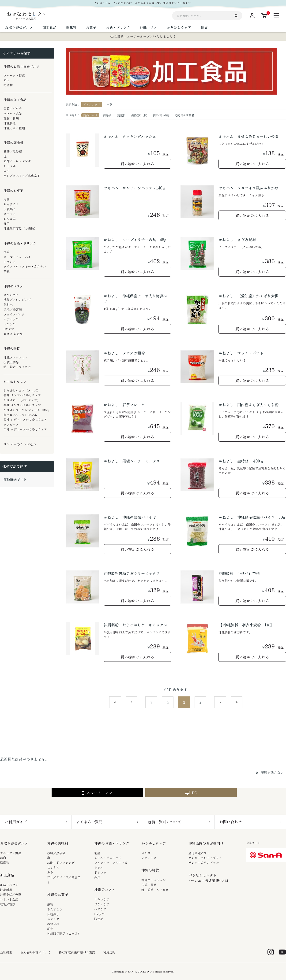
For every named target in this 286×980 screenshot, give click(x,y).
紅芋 (50, 929)
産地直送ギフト (199, 853)
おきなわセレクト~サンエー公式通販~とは (209, 878)
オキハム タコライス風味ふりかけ (248, 188)
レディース (149, 858)
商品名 (107, 115)
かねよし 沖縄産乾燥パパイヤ (130, 517)
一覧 (109, 104)
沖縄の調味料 (58, 843)
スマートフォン (97, 793)
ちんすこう (55, 909)
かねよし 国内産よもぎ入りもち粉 (248, 405)
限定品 (99, 919)
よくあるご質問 (89, 822)
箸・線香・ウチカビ (155, 890)
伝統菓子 (53, 914)
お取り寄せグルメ (14, 843)
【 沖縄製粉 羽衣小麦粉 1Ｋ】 (246, 625)
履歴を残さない (272, 773)
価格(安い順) (139, 115)
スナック (53, 919)
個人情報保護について (35, 952)
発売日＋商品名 (184, 115)
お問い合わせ (230, 822)
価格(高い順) (161, 115)
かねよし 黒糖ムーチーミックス (132, 461)
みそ (50, 872)
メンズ (146, 853)
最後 (242, 703)
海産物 (5, 863)
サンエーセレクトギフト (205, 858)
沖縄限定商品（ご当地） (64, 934)
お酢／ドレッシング (61, 863)
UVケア (100, 914)
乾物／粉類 (8, 904)
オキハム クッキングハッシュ (130, 136)
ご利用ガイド (16, 822)
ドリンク (100, 872)
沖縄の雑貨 (150, 870)
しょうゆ (53, 867)
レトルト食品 (9, 899)
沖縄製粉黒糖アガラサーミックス (132, 573)
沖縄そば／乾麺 (11, 894)
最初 (121, 703)
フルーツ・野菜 (11, 853)
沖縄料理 (6, 890)
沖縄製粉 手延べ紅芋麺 (239, 573)
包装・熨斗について (165, 822)
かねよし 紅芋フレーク (124, 405)
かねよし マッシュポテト (241, 353)
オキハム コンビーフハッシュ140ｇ (135, 188)
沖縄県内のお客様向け (206, 843)
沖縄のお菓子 (58, 894)
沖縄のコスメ (105, 889)
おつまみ (53, 924)
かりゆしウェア (154, 843)
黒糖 (50, 904)
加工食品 (7, 875)
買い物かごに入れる (137, 164)
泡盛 (97, 853)
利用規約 (109, 952)
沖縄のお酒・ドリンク (112, 843)
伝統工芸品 (149, 885)
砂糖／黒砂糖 (56, 853)
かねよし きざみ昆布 (237, 240)
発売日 (121, 115)
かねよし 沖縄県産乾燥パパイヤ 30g (252, 517)
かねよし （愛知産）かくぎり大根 (248, 296)
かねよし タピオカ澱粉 (124, 353)
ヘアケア (100, 909)
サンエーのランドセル (204, 863)
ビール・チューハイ (108, 858)
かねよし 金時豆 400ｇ (241, 461)
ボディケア (102, 904)
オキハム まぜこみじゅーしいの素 (248, 136)
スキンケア (102, 899)
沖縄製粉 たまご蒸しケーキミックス (135, 625)
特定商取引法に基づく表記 (77, 952)
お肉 (3, 858)
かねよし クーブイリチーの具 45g (135, 240)
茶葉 (97, 877)
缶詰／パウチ (9, 885)
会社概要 (6, 952)
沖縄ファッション (154, 880)
